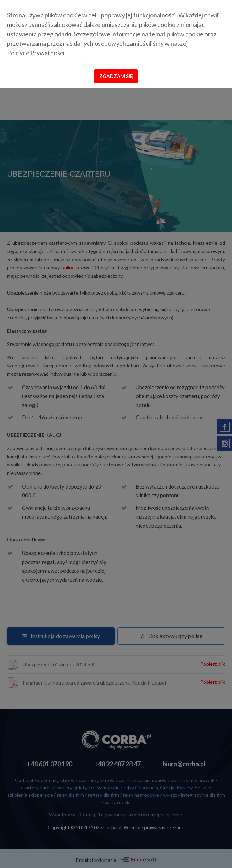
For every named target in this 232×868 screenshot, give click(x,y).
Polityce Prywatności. (36, 53)
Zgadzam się (116, 76)
